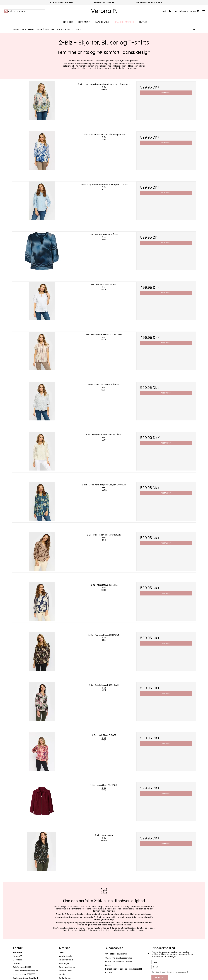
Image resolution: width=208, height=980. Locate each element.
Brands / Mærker (124, 22)
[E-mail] (173, 967)
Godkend (160, 977)
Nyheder (68, 22)
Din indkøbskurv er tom (187, 11)
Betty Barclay (65, 978)
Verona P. (104, 11)
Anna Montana (66, 960)
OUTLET (143, 22)
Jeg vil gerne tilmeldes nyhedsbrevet (175, 972)
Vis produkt (166, 93)
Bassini (62, 974)
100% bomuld (102, 22)
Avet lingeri (64, 963)
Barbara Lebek (66, 971)
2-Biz (61, 953)
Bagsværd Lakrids (67, 967)
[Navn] (173, 962)
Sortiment (84, 22)
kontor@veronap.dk (29, 971)
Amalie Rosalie (66, 956)
